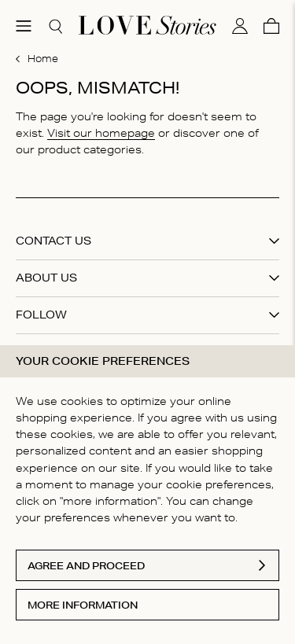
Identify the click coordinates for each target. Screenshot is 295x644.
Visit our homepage (101, 133)
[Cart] (271, 26)
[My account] (240, 26)
